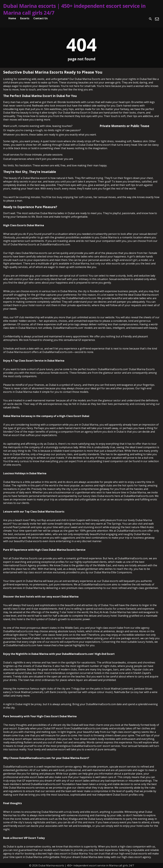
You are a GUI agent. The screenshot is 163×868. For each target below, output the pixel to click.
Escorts (25, 18)
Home (12, 18)
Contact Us (41, 18)
